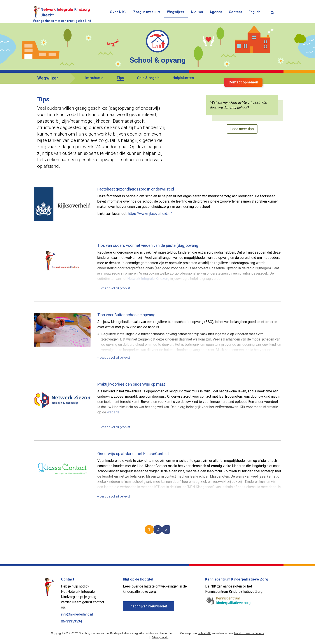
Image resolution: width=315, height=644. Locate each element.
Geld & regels (148, 78)
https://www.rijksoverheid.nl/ (150, 214)
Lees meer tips (242, 129)
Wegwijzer (176, 12)
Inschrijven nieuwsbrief (149, 606)
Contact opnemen (243, 82)
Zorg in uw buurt (147, 12)
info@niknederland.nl (77, 614)
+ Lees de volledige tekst (114, 288)
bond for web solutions (249, 633)
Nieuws (197, 12)
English (254, 12)
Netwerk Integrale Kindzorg (148, 279)
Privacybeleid (160, 637)
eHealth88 (205, 633)
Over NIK (118, 12)
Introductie (94, 78)
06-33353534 (72, 621)
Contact (235, 12)
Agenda (216, 12)
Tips (120, 78)
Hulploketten (183, 78)
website (113, 412)
